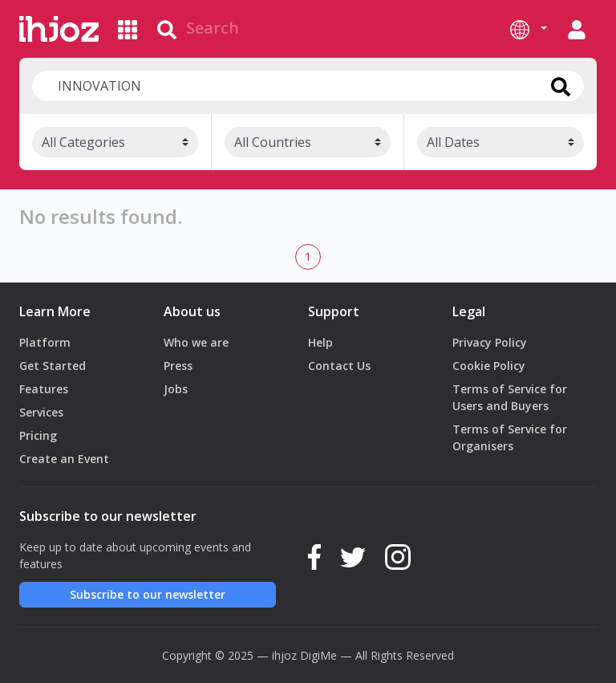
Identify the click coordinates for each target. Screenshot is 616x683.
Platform (45, 342)
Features (44, 389)
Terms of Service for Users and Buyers (510, 397)
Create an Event (64, 459)
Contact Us (339, 366)
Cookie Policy (489, 366)
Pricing (38, 435)
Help (320, 342)
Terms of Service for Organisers (510, 437)
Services (41, 412)
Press (178, 366)
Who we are (196, 342)
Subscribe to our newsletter (148, 594)
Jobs (176, 389)
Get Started (53, 366)
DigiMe (318, 655)
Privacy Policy (490, 342)
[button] (529, 29)
